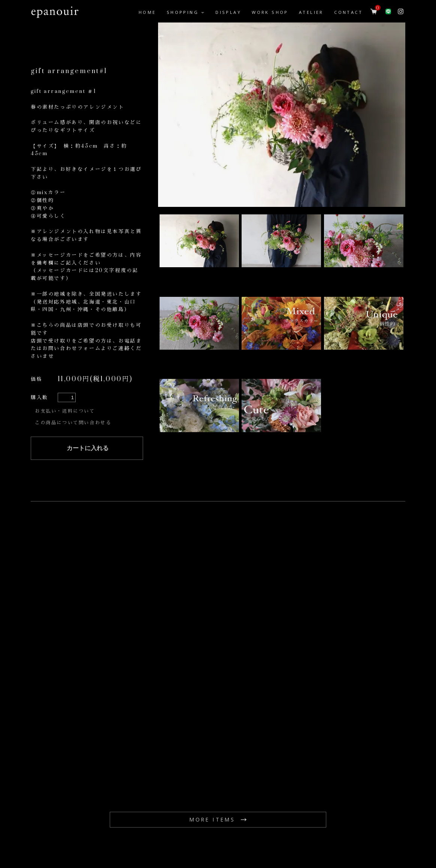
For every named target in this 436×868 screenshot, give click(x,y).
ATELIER (311, 12)
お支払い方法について (160, 827)
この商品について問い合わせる (76, 365)
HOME (147, 12)
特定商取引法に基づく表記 (305, 827)
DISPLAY (228, 12)
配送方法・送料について (230, 827)
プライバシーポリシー (378, 827)
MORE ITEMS (212, 761)
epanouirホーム (53, 827)
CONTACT (348, 12)
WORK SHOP (270, 12)
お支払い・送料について (67, 356)
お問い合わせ (103, 827)
